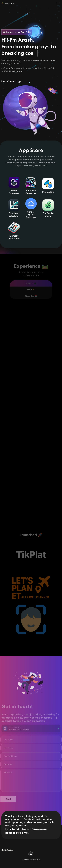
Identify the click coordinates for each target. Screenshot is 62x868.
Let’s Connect (11, 81)
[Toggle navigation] (58, 3)
